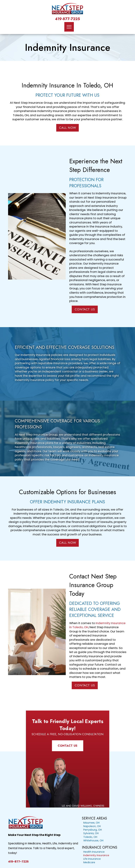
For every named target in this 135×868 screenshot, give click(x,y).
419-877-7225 (67, 19)
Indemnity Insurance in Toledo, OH (97, 625)
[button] (69, 27)
